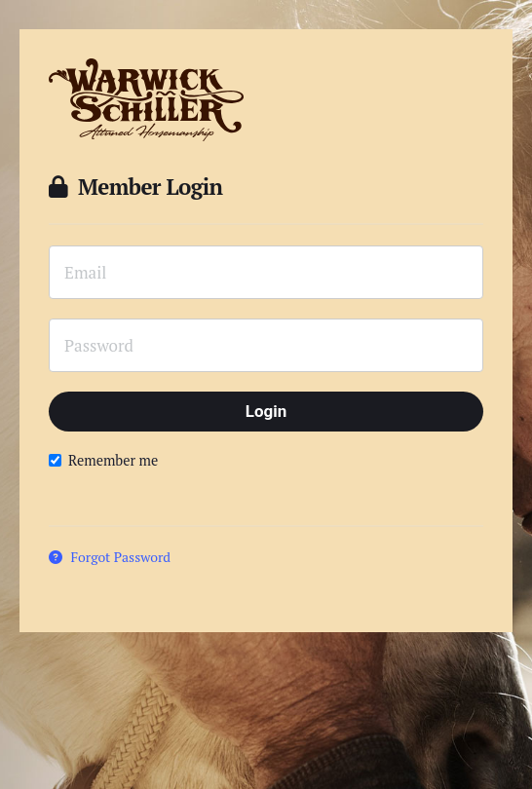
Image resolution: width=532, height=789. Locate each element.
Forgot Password (110, 557)
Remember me (103, 460)
